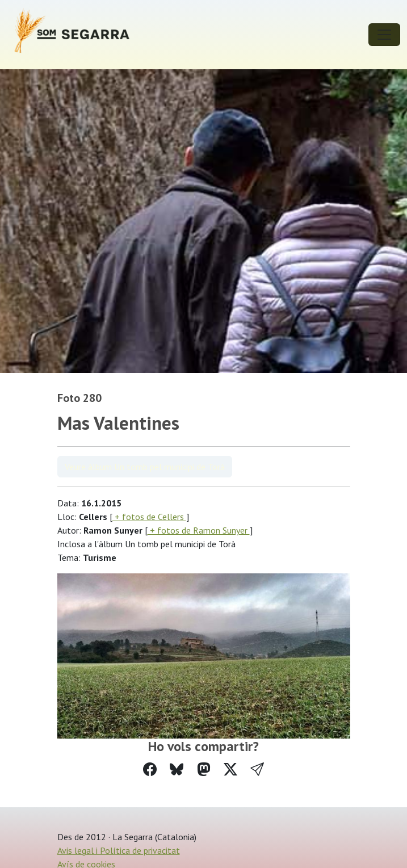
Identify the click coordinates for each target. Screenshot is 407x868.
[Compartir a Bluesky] (177, 770)
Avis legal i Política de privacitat (119, 850)
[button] (257, 770)
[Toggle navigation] (384, 35)
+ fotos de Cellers (149, 517)
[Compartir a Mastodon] (204, 770)
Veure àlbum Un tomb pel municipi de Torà (145, 467)
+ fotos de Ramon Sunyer (199, 530)
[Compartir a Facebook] (150, 770)
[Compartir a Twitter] (230, 770)
